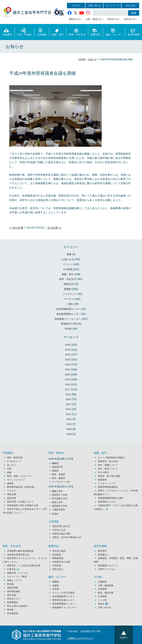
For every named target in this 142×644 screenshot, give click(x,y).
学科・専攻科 (24, 32)
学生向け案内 (59, 551)
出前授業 (102, 589)
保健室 (56, 586)
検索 (134, 13)
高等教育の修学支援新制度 (20, 551)
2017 (68, 389)
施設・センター (114, 32)
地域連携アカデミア (108, 566)
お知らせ (67, 259)
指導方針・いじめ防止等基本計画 (24, 566)
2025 (68, 350)
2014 (68, 404)
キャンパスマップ (16, 480)
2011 (69, 419)
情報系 (55, 471)
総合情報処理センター (68, 309)
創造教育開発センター (68, 314)
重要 (69, 254)
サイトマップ (112, 6)
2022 (68, 365)
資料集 (10, 483)
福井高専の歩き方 (61, 526)
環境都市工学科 (69, 324)
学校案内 (7, 32)
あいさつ (11, 465)
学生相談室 (13, 613)
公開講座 (103, 582)
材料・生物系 (58, 474)
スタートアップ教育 (17, 577)
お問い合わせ (94, 6)
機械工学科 (57, 491)
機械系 (55, 463)
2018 (68, 384)
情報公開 (11, 494)
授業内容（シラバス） (18, 573)
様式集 (10, 610)
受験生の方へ (75, 19)
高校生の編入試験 (61, 534)
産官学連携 (134, 32)
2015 (68, 399)
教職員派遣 (58, 558)
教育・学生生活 (77, 32)
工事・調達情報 (106, 586)
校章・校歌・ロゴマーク (19, 476)
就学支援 (11, 595)
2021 (68, 370)
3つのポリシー (14, 461)
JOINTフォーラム (107, 569)
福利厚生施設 (14, 591)
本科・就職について (108, 465)
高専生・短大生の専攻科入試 (67, 537)
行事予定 (11, 569)
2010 (69, 424)
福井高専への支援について (20, 502)
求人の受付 (103, 472)
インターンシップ (107, 483)
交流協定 (57, 555)
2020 (68, 374)
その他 (98, 577)
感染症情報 (13, 588)
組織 (9, 472)
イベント (68, 264)
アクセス (76, 6)
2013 (68, 409)
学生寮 (56, 589)
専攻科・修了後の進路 (109, 476)
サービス (69, 299)
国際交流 (96, 32)
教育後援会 (13, 602)
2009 (69, 429)
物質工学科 (57, 502)
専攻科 (68, 329)
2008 (69, 434)
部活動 (10, 584)
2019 (68, 379)
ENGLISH (130, 6)
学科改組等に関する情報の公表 (23, 505)
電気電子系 (57, 467)
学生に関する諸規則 (17, 606)
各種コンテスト (15, 580)
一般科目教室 (58, 510)
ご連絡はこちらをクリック (80, 638)
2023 (68, 360)
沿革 (9, 469)
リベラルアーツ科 (61, 482)
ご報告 (70, 304)
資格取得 (102, 480)
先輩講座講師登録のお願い (111, 498)
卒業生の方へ (114, 19)
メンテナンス (70, 294)
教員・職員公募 (106, 593)
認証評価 (11, 498)
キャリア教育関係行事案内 (111, 458)
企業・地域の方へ (95, 19)
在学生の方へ (131, 19)
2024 (68, 355)
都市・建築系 (58, 478)
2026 (68, 345)
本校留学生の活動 (61, 562)
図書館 (68, 289)
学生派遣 (57, 566)
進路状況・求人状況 (108, 461)
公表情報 (102, 596)
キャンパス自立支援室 (63, 593)
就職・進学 (58, 32)
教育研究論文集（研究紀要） (21, 487)
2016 (68, 394)
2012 (68, 414)
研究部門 (102, 551)
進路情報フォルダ (107, 502)
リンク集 (102, 600)
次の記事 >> (54, 228)
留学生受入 (58, 569)
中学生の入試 (59, 530)
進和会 (101, 604)
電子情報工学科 (60, 499)
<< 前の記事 (16, 228)
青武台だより (14, 599)
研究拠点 (102, 555)
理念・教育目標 (15, 458)
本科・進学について (108, 469)
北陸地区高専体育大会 (18, 555)
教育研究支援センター (63, 600)
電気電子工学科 (60, 495)
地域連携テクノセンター (68, 319)
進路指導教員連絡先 (108, 487)
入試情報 (42, 32)
